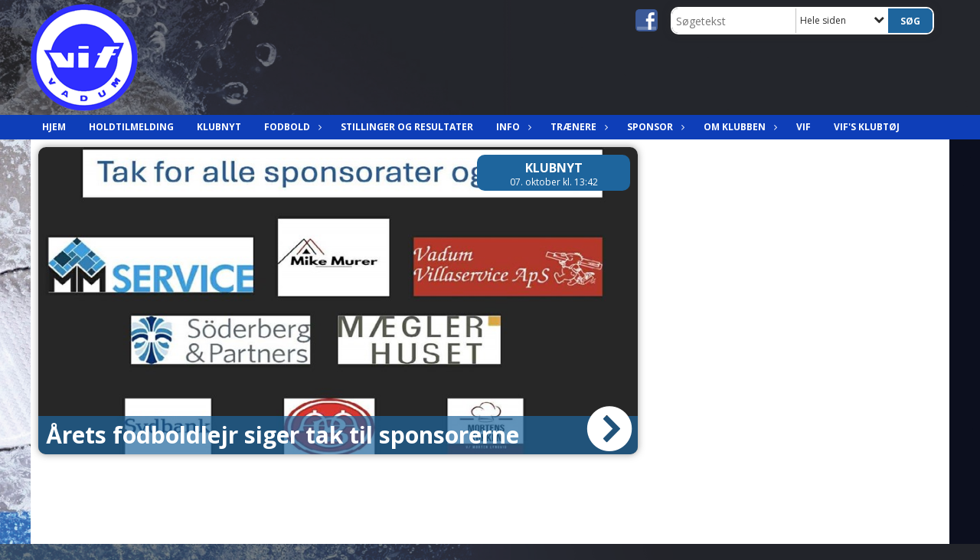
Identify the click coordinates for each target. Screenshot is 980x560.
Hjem (54, 127)
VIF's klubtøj (867, 127)
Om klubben (738, 127)
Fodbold (291, 127)
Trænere (577, 127)
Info (512, 127)
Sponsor (654, 127)
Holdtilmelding (131, 127)
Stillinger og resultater (407, 127)
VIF (804, 127)
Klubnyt (219, 127)
